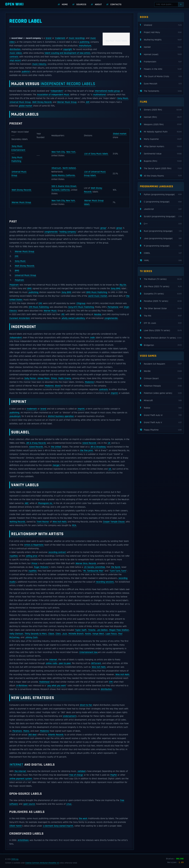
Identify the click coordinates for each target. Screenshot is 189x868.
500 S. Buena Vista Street (64, 186)
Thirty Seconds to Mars (36, 634)
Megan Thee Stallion (119, 630)
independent (57, 91)
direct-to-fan (86, 705)
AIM (88, 102)
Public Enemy (65, 378)
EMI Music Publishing (39, 307)
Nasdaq (98, 314)
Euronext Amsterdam (20, 318)
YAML (161, 261)
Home (65, 4)
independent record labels (68, 84)
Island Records (89, 443)
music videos (16, 53)
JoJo (65, 634)
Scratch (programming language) (161, 216)
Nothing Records (17, 522)
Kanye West (98, 634)
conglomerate (51, 232)
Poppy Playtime (161, 430)
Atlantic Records (56, 735)
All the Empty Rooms (161, 176)
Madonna (89, 382)
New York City (58, 152)
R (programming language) (161, 246)
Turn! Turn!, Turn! (118, 571)
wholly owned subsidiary (73, 318)
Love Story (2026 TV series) (161, 331)
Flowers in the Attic (161, 69)
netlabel (81, 771)
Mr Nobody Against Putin (161, 132)
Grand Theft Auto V (161, 423)
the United (56, 447)
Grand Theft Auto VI (161, 415)
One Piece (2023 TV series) (161, 286)
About (98, 4)
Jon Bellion (102, 630)
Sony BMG (116, 288)
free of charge (76, 775)
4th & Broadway (98, 447)
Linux (69, 804)
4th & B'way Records (36, 443)
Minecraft (161, 401)
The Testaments (161, 91)
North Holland (69, 168)
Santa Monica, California (63, 175)
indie (92, 338)
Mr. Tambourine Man (93, 571)
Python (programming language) (161, 194)
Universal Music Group (20, 102)
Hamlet (161, 47)
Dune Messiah (161, 84)
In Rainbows (22, 686)
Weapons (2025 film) (161, 124)
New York (71, 152)
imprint (114, 393)
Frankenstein (161, 62)
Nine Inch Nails (60, 522)
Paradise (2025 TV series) (161, 301)
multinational (99, 95)
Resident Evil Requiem (161, 364)
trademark (60, 38)
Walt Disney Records (42, 102)
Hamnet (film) (161, 117)
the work (83, 819)
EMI (17, 256)
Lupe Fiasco (111, 634)
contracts (14, 57)
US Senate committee (94, 567)
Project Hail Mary (161, 32)
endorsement (69, 716)
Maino (26, 731)
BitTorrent (96, 663)
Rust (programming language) (161, 231)
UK (109, 443)
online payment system (21, 779)
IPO (63, 314)
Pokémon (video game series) (161, 393)
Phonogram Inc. (45, 503)
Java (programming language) (161, 239)
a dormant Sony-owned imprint (58, 826)
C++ (161, 224)
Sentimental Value (161, 154)
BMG (17, 271)
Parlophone (113, 307)
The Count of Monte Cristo (161, 76)
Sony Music (123, 98)
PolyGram (19, 280)
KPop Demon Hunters (161, 146)
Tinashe (92, 630)
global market (26, 106)
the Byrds (116, 567)
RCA (74, 525)
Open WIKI (15, 4)
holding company (68, 232)
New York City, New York (63, 201)
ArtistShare (23, 840)
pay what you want (57, 686)
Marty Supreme (161, 139)
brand (49, 38)
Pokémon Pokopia (161, 386)
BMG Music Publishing (97, 292)
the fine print (86, 451)
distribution (15, 49)
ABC (27, 503)
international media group (107, 91)
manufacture (85, 46)
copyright (68, 49)
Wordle (161, 371)
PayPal (114, 775)
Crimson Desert (161, 379)
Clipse (51, 634)
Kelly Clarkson (16, 634)
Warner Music (50, 311)
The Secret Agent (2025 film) (161, 169)
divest (58, 386)
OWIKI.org (15, 859)
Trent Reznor (43, 522)
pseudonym (15, 416)
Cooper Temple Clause (114, 522)
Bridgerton (161, 345)
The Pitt (161, 316)
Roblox (161, 408)
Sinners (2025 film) (161, 110)
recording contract (57, 552)
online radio (52, 663)
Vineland (161, 25)
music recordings (77, 38)
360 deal (32, 735)
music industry (39, 64)
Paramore (17, 731)
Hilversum (56, 168)
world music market (98, 296)
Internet (53, 660)
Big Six (123, 285)
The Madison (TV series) (161, 279)
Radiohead (44, 682)
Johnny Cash (31, 637)
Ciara (58, 634)
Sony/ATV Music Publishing (81, 307)
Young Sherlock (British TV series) (161, 338)
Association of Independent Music (53, 95)
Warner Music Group (67, 102)
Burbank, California (61, 190)
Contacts (116, 4)
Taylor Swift (81, 630)
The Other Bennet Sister (161, 309)
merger (56, 465)
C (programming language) (161, 202)
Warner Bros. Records (86, 563)
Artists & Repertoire (34, 545)
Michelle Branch (76, 634)
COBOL (161, 253)
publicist (26, 72)
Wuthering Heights (161, 40)
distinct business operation (61, 416)
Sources (81, 4)
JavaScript (161, 209)
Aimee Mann (44, 378)
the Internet (20, 771)
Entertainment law (88, 652)
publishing (85, 42)
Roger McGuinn (41, 567)
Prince (54, 378)
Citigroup (81, 303)
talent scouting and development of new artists (67, 53)
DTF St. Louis (161, 323)
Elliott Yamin (16, 826)
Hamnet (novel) (161, 54)
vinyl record (15, 60)
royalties (14, 556)
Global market (120, 134)
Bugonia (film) (161, 161)
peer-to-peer (65, 663)
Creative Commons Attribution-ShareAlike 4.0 (42, 863)
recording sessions (105, 582)
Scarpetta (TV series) (161, 294)
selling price (32, 556)
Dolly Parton (30, 378)
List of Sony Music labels (96, 154)
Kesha (88, 634)
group (103, 228)
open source (29, 804)
